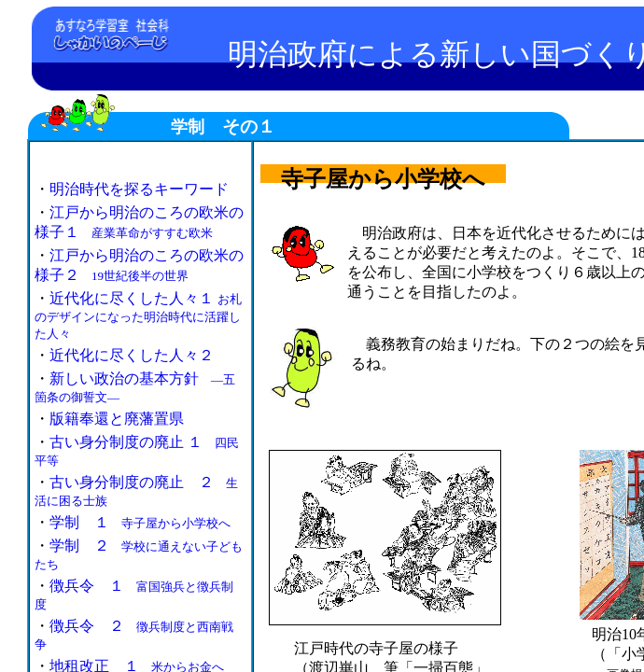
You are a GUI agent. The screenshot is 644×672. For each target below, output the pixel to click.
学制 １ (140, 522)
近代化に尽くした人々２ (132, 355)
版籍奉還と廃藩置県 (117, 419)
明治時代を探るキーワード (139, 189)
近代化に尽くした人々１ (138, 315)
